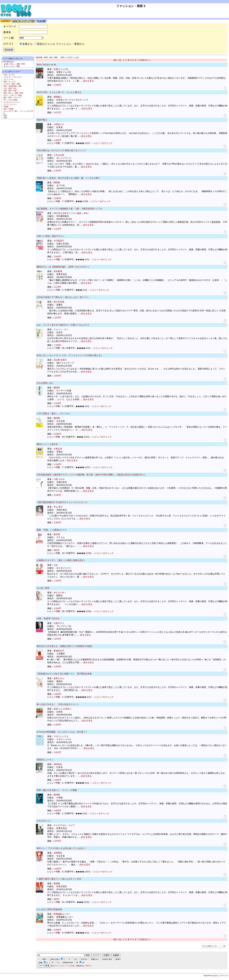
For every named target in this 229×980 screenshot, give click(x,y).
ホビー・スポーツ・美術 (13, 95)
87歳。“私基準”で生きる (48, 618)
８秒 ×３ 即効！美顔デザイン (51, 236)
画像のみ (94, 959)
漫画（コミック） (10, 82)
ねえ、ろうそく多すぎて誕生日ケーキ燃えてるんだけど (63, 325)
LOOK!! (6, 21)
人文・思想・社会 (10, 88)
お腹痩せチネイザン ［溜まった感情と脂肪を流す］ (61, 560)
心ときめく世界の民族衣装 (49, 909)
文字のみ (84, 959)
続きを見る (89, 81)
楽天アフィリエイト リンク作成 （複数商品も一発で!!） (72, 966)
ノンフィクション (10, 104)
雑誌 (5, 115)
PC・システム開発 (10, 100)
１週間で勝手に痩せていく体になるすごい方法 (59, 879)
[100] (142, 60)
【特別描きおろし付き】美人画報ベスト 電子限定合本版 (64, 674)
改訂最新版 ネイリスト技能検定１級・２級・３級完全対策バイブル (69, 209)
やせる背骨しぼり (45, 383)
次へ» (147, 60)
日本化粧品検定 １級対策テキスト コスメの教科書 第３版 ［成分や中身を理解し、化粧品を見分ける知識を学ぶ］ (92, 475)
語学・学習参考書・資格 (13, 86)
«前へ (116, 60)
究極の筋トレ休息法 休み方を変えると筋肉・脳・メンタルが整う (68, 178)
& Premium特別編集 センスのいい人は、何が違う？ (62, 732)
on (83, 962)
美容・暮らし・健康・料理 (13, 93)
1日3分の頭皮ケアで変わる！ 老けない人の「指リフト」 (64, 297)
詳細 (52, 959)
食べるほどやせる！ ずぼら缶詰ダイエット (58, 704)
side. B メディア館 (23, 21)
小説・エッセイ (9, 75)
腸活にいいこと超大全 (47, 444)
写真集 (6, 107)
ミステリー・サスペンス (13, 77)
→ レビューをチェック (101, 143)
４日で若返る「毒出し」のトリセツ (54, 414)
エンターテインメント (12, 102)
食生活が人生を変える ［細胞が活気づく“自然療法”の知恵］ (65, 646)
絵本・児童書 (8, 109)
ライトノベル (8, 79)
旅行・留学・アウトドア (13, 97)
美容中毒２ (42, 120)
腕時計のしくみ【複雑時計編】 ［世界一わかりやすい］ (63, 267)
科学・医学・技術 (10, 91)
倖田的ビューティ (45, 760)
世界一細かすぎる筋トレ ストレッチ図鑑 (57, 790)
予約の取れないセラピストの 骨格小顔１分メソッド (61, 150)
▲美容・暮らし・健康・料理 (14, 64)
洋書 (5, 118)
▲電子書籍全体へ (8, 62)
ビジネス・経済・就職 (12, 84)
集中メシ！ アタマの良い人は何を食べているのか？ (61, 848)
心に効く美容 (43, 588)
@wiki (118, 959)
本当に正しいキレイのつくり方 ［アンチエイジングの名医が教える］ (70, 355)
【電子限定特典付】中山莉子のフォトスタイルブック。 (63, 502)
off (77, 962)
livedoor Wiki (107, 959)
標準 (44, 959)
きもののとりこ (44, 821)
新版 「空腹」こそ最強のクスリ (52, 530)
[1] (120, 60)
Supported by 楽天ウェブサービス (216, 976)
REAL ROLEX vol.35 (46, 65)
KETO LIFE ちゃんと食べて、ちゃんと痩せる (59, 92)
